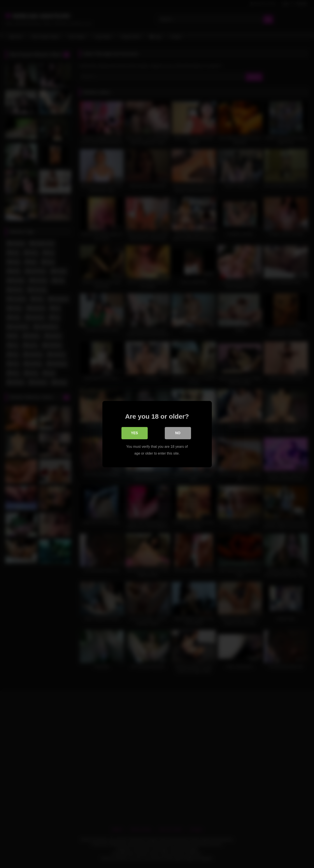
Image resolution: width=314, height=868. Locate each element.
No (178, 433)
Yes (134, 433)
